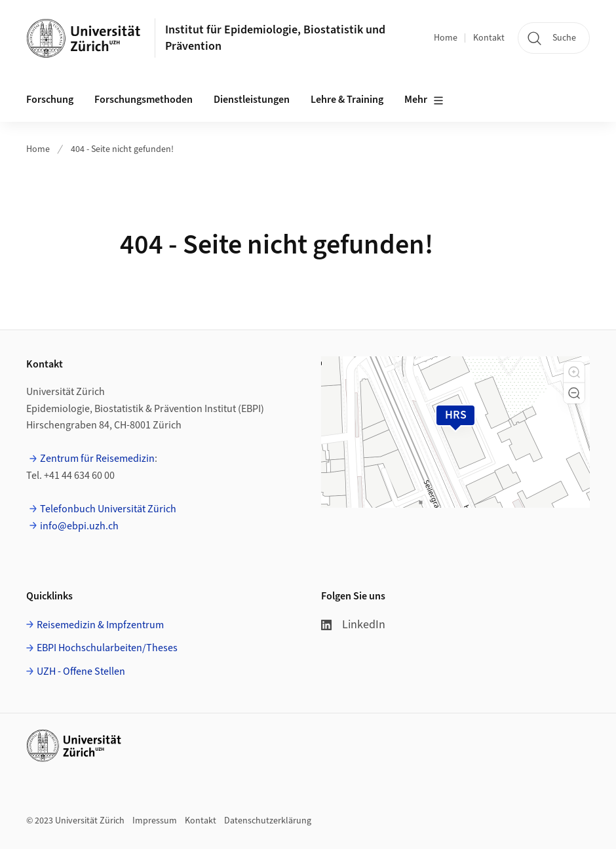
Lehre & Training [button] (347, 100)
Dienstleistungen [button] (252, 100)
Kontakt (489, 38)
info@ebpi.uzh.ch (79, 526)
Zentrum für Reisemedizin (97, 459)
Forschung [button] (50, 100)
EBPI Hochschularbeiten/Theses (107, 648)
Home (446, 38)
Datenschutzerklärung (268, 821)
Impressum (155, 821)
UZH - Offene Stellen (81, 671)
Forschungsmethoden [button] (144, 100)
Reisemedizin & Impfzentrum (100, 625)
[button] (574, 372)
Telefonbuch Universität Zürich (108, 509)
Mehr (424, 100)
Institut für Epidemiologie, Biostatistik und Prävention (275, 38)
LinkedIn (353, 625)
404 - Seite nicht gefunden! (122, 149)
